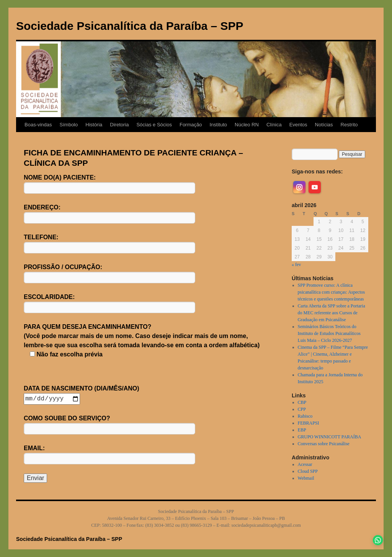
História (94, 125)
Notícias (324, 125)
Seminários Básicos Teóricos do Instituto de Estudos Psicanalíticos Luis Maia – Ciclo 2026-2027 (329, 333)
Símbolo (69, 125)
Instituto (218, 125)
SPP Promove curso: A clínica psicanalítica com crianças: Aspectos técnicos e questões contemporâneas (332, 292)
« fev (296, 265)
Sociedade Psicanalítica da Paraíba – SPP (130, 26)
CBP (302, 402)
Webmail (306, 478)
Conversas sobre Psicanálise (324, 444)
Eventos (298, 125)
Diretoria (119, 125)
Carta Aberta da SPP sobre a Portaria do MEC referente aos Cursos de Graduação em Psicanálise (332, 313)
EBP (302, 430)
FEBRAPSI (309, 423)
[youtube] (315, 187)
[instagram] (299, 187)
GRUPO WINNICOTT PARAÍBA (330, 437)
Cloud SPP (308, 471)
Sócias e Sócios (154, 125)
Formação (191, 125)
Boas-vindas (38, 125)
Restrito (349, 125)
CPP (302, 409)
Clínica (274, 125)
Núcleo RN (247, 125)
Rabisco (305, 416)
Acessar (305, 464)
